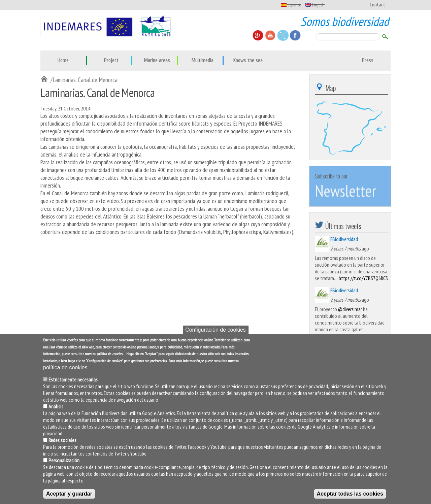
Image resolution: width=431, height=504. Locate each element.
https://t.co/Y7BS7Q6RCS (363, 278)
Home (63, 60)
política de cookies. (66, 367)
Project (111, 60)
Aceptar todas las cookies (350, 494)
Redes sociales (62, 440)
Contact (377, 5)
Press (368, 60)
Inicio (45, 79)
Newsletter (345, 191)
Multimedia (202, 60)
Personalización (64, 460)
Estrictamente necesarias (73, 379)
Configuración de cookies (215, 330)
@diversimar (350, 309)
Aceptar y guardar (69, 494)
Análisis (56, 406)
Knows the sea (248, 60)
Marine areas (157, 60)
